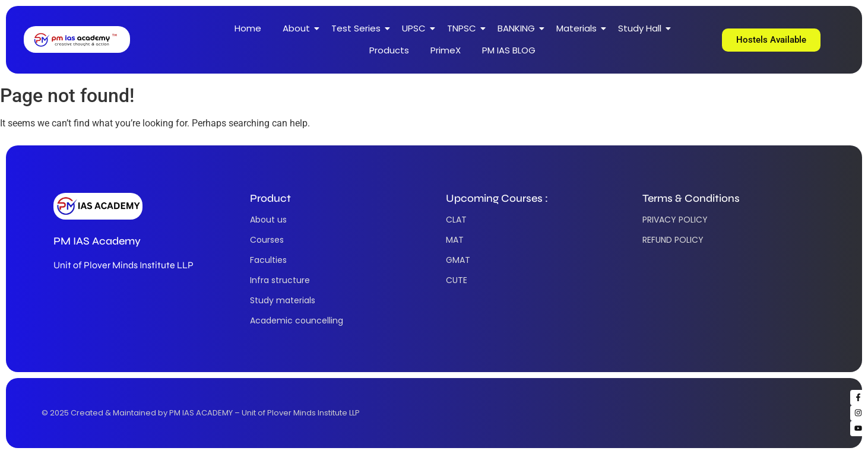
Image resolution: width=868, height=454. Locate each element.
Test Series (359, 28)
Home (248, 28)
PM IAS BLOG (509, 50)
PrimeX (446, 50)
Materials (580, 28)
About (300, 28)
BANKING (519, 28)
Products (389, 50)
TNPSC (465, 28)
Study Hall (643, 28)
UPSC (417, 28)
